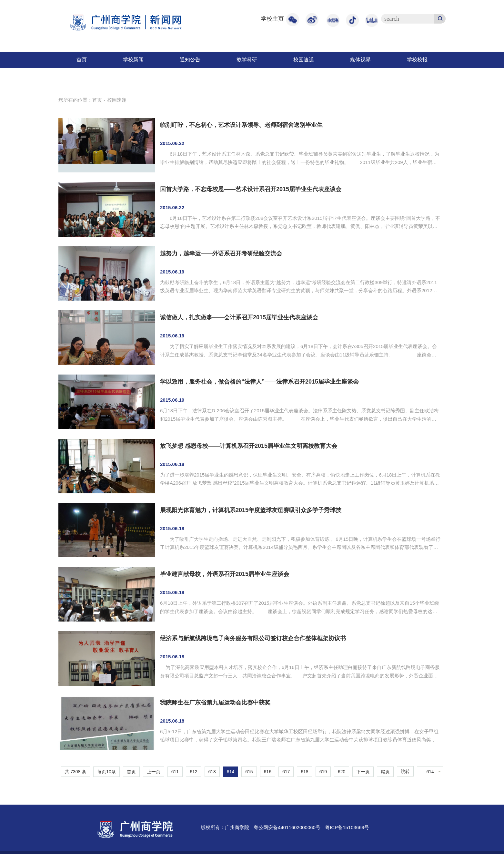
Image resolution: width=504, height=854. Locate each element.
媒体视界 (360, 60)
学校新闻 (133, 60)
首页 (82, 60)
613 (212, 772)
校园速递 (304, 60)
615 (249, 772)
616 (268, 772)
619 (323, 772)
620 (342, 772)
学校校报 (417, 60)
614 (231, 772)
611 (175, 772)
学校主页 (272, 19)
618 (304, 772)
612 (193, 772)
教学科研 (247, 60)
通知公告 (190, 60)
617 (286, 772)
